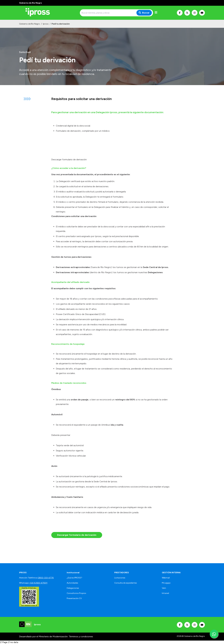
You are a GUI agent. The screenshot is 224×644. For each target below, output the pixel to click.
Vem (164, 588)
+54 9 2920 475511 (38, 583)
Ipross (46, 24)
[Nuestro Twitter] (187, 13)
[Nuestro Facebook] (180, 13)
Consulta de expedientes (126, 583)
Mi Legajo (166, 583)
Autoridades (72, 583)
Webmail (166, 578)
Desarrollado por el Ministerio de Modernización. (44, 636)
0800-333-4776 (46, 578)
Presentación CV (74, 598)
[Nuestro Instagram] (195, 13)
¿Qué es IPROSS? (74, 578)
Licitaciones (120, 578)
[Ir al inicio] (40, 13)
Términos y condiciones (81, 636)
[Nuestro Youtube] (202, 13)
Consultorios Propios (76, 593)
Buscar (144, 13)
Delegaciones (73, 588)
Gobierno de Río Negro (29, 24)
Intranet (165, 593)
